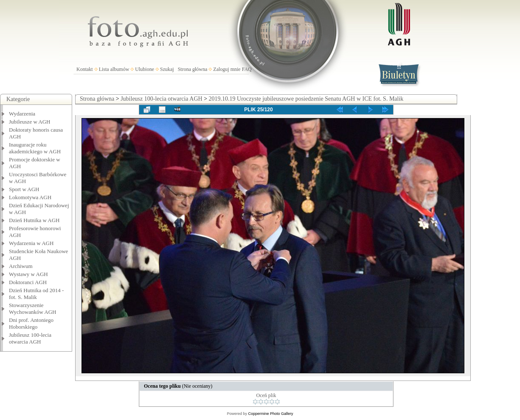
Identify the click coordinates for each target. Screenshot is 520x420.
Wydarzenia (22, 114)
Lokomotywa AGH (30, 197)
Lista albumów (114, 69)
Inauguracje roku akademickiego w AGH (35, 148)
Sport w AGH (24, 189)
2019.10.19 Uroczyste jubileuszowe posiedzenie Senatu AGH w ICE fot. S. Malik (306, 99)
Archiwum (21, 266)
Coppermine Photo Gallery (270, 414)
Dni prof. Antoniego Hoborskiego (31, 323)
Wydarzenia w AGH (31, 243)
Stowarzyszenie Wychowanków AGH (33, 309)
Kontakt (85, 69)
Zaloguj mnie (227, 69)
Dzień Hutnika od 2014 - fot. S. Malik (36, 294)
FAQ (247, 69)
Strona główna (193, 69)
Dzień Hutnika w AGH (34, 220)
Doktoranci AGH (28, 282)
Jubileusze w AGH (30, 122)
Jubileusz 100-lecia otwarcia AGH (30, 338)
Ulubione (145, 69)
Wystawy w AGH (28, 274)
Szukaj (167, 69)
